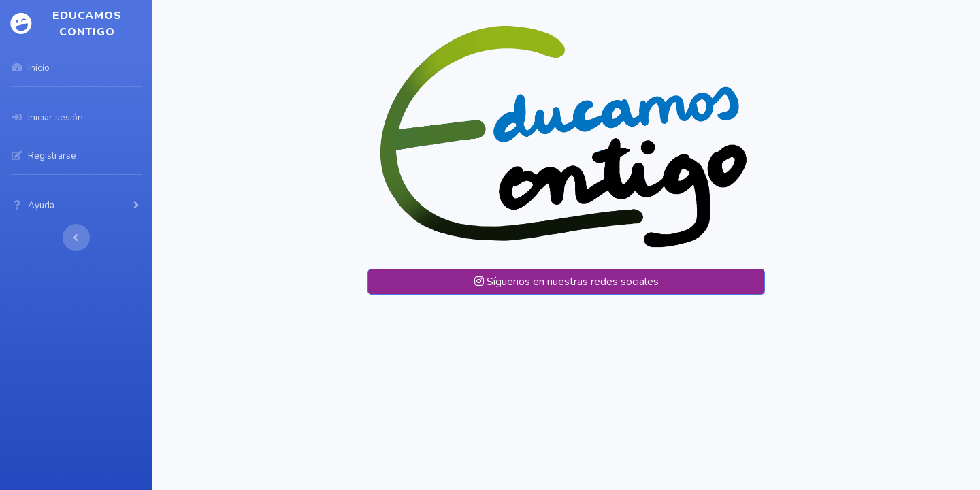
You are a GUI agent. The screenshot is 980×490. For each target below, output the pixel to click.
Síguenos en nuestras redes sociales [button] (567, 282)
